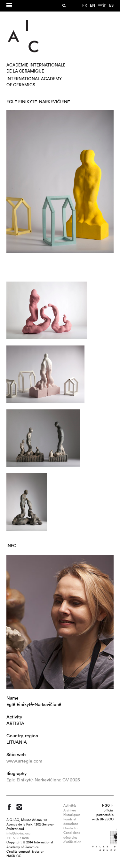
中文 (102, 5)
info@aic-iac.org (18, 833)
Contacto (70, 828)
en (92, 5)
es (111, 5)
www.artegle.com (24, 761)
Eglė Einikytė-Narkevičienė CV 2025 (43, 780)
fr (84, 5)
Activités (70, 806)
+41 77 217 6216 (18, 838)
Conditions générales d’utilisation (72, 837)
